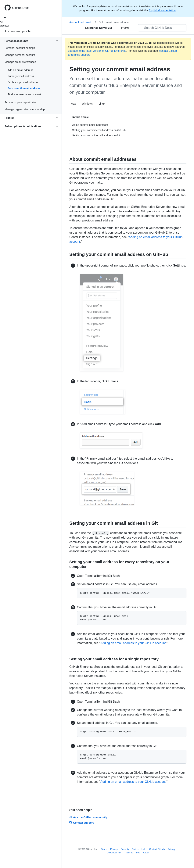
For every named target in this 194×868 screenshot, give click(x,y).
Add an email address (20, 70)
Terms (104, 849)
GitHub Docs (21, 8)
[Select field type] (100, 28)
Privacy (114, 849)
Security (125, 849)
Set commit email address (24, 88)
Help (144, 849)
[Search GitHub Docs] (162, 28)
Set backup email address (23, 82)
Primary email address (21, 76)
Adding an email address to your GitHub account (133, 643)
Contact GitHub (157, 849)
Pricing (171, 849)
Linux (102, 104)
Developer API (114, 853)
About (146, 853)
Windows (87, 104)
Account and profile (18, 31)
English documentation (162, 10)
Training (128, 853)
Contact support (81, 823)
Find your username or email (24, 94)
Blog (138, 853)
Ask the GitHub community (88, 817)
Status (135, 849)
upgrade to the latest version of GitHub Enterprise (97, 51)
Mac (73, 104)
